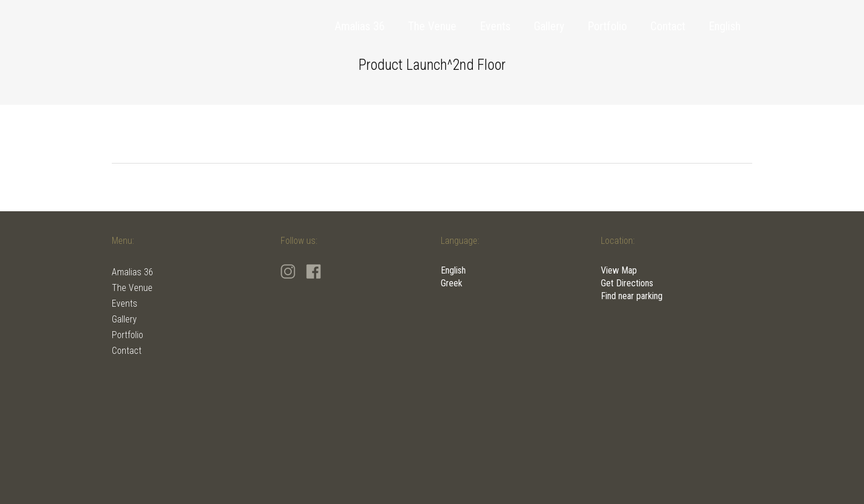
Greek (452, 283)
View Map (619, 270)
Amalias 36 (132, 272)
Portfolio (128, 335)
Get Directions (627, 283)
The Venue (132, 288)
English (453, 270)
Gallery (124, 319)
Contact (127, 351)
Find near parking (632, 296)
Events (125, 304)
